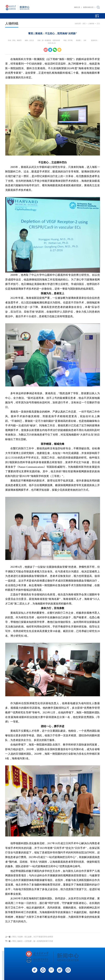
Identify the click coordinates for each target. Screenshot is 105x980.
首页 (84, 24)
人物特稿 (91, 24)
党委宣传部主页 (88, 7)
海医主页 (77, 7)
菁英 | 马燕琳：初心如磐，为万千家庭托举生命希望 (29, 937)
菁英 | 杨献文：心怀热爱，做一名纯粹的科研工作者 (29, 941)
